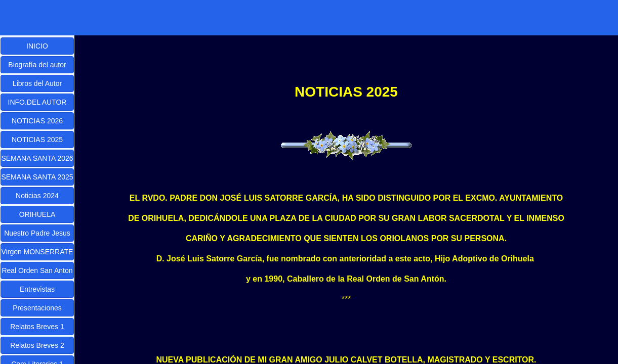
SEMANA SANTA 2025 (37, 177)
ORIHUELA (37, 214)
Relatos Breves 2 (37, 345)
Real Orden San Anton (37, 270)
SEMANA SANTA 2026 (37, 158)
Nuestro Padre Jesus (37, 233)
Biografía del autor (37, 65)
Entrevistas (37, 289)
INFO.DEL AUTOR (37, 102)
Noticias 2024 (37, 196)
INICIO (37, 46)
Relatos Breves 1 (37, 327)
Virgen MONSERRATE (37, 252)
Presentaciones (37, 308)
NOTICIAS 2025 (37, 140)
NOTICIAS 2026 (37, 121)
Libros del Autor (37, 83)
